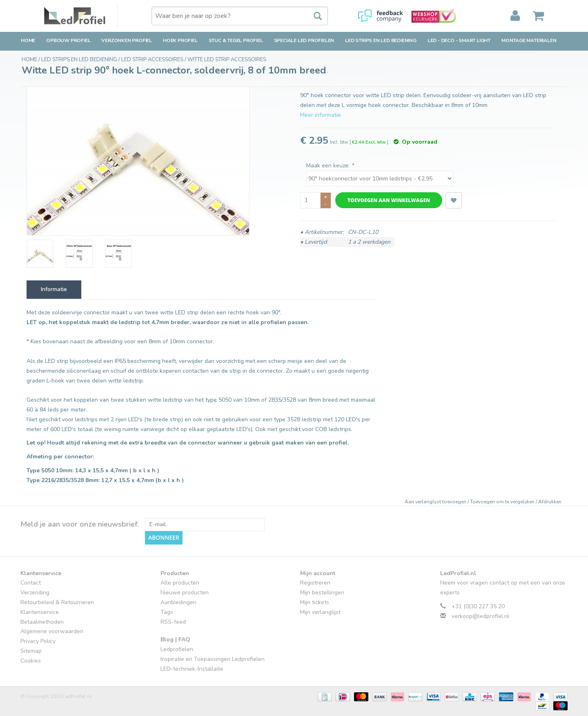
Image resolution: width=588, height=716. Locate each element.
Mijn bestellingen (322, 593)
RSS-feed (173, 621)
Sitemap (31, 650)
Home (28, 40)
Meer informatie (321, 115)
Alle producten (180, 583)
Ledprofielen (177, 649)
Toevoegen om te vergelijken (503, 502)
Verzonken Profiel (127, 40)
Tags (167, 612)
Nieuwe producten (185, 593)
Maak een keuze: (330, 166)
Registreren (315, 583)
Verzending (35, 593)
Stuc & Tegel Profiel (236, 40)
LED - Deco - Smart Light (459, 40)
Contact (31, 583)
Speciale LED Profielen (304, 40)
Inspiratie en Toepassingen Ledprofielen (213, 659)
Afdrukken (550, 502)
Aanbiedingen (178, 602)
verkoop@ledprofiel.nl (480, 616)
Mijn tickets (315, 602)
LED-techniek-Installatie (192, 668)
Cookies (31, 660)
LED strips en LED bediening (381, 40)
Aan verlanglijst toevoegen (436, 502)
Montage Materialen (529, 40)
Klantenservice (40, 612)
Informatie (54, 289)
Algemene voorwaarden (52, 631)
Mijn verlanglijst (320, 612)
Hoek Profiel (180, 40)
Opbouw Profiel (68, 40)
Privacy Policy (38, 641)
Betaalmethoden (42, 621)
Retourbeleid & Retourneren (57, 602)
